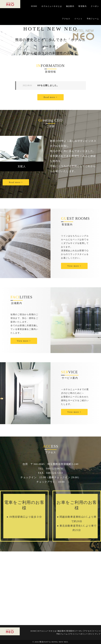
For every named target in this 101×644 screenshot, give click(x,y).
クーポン (95, 6)
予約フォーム (93, 19)
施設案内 (70, 6)
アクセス (66, 19)
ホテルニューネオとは (52, 6)
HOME (34, 6)
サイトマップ (95, 634)
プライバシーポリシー (78, 634)
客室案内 (82, 6)
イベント (78, 19)
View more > (74, 266)
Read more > (51, 97)
